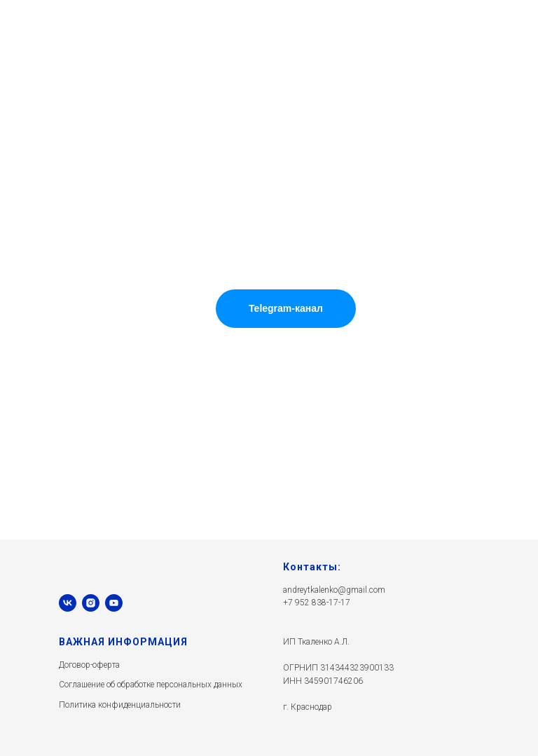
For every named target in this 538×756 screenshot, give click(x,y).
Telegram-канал (286, 308)
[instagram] (91, 603)
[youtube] (114, 603)
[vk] (68, 603)
